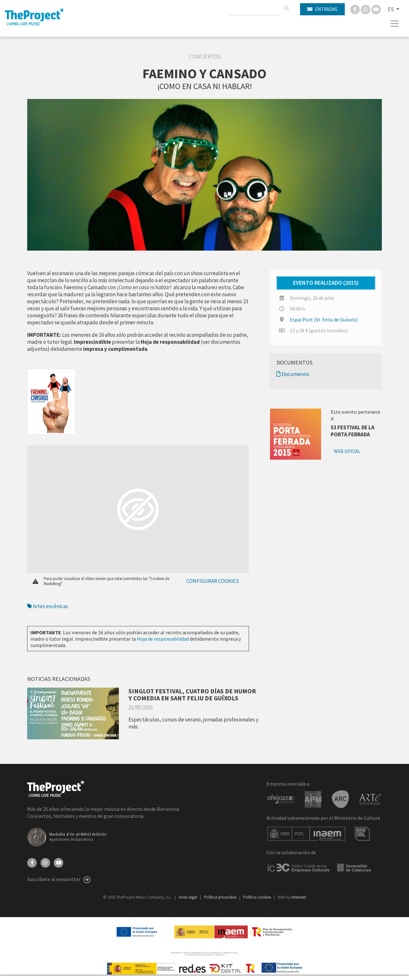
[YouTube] (58, 862)
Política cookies (258, 897)
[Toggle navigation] (395, 24)
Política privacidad (221, 897)
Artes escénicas (48, 606)
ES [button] (391, 9)
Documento (293, 374)
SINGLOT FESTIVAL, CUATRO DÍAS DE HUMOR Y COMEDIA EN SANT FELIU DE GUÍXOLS (192, 694)
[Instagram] (366, 9)
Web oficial (347, 451)
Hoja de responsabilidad (163, 639)
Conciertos (205, 57)
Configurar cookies (213, 581)
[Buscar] (287, 8)
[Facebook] (355, 9)
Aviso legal (188, 897)
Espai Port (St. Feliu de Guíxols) (324, 320)
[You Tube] (376, 9)
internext (299, 897)
